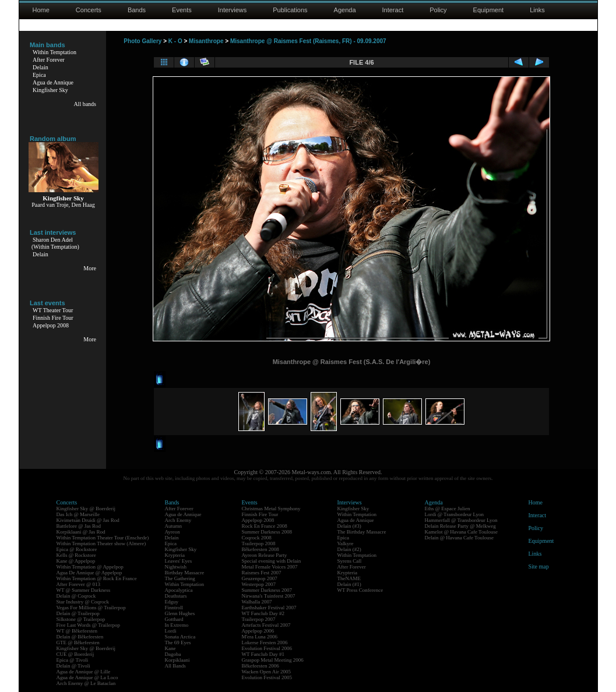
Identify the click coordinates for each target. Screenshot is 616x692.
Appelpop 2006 (258, 631)
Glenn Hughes (180, 613)
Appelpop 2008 (51, 325)
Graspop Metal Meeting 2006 (273, 660)
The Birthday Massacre (362, 532)
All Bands (175, 666)
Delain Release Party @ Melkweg (460, 526)
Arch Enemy (178, 520)
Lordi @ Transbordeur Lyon (455, 514)
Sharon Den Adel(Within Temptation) (55, 243)
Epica (39, 75)
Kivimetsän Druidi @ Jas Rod (88, 520)
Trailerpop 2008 (259, 543)
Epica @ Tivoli (73, 660)
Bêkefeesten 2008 (261, 549)
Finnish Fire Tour (53, 318)
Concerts (89, 10)
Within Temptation (54, 52)
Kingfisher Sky (50, 90)
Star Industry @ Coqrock (83, 602)
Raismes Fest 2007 (262, 573)
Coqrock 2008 (257, 538)
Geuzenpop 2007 (260, 578)
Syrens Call (350, 561)
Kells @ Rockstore (76, 555)
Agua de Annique (53, 82)
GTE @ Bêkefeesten (78, 642)
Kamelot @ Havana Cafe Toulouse (461, 532)
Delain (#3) (349, 526)
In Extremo (177, 625)
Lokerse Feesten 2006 (265, 642)
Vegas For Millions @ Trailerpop (91, 608)
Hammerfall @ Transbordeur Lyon (461, 520)
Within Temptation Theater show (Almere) (101, 543)
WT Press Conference (360, 590)
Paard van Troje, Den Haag (63, 205)
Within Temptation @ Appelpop (90, 567)
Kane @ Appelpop (76, 561)
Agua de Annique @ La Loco (87, 677)
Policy (438, 10)
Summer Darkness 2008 (267, 532)
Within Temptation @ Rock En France (97, 578)
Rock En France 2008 (265, 526)
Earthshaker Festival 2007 (269, 608)
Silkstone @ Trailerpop (81, 619)
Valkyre (346, 543)
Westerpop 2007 (259, 584)
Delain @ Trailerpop (78, 613)
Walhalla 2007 (257, 602)
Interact (393, 10)
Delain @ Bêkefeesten (80, 637)
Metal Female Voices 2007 (270, 567)
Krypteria (175, 555)
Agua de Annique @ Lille (84, 672)
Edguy (172, 602)
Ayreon (173, 532)
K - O (175, 41)
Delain (41, 67)
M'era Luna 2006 (260, 637)
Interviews (233, 10)
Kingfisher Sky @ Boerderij (86, 509)
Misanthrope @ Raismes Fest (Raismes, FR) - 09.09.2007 (308, 41)
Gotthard (174, 619)
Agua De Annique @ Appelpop (89, 573)
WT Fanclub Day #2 (263, 613)
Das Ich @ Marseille (78, 514)
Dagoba (173, 654)
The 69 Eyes (178, 642)
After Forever (49, 60)
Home (41, 10)
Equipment (489, 10)
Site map (539, 566)
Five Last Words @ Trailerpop (88, 625)
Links (537, 10)
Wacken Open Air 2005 (267, 672)
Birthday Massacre (185, 573)
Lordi (171, 631)
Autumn (174, 526)
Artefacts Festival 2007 (266, 625)
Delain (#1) (349, 584)
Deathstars (176, 596)
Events (182, 10)
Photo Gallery (142, 41)
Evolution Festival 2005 (267, 677)
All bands (85, 104)
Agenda (345, 10)
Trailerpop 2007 (259, 619)
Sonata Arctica (180, 637)
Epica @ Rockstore (77, 549)
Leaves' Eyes (179, 561)
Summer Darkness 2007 (267, 590)
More (90, 268)
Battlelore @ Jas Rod (79, 526)
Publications (290, 10)
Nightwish (176, 567)
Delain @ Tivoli (73, 666)
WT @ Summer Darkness (84, 590)
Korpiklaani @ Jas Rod (81, 532)
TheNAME (349, 578)
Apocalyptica (179, 590)
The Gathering (180, 578)
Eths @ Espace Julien (448, 509)
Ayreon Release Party (265, 555)
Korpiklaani (177, 660)
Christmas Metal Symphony (271, 509)
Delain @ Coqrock (76, 596)
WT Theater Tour (53, 310)
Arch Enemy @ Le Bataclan (86, 683)
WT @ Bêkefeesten (77, 631)
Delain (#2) (349, 549)
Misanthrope (206, 41)
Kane (170, 648)
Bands (137, 10)
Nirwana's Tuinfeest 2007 (269, 596)
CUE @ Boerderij (75, 654)
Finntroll (174, 608)
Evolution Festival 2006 (267, 648)
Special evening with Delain (272, 561)
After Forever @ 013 (79, 584)
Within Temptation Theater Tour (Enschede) (103, 538)
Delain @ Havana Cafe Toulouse (459, 538)
